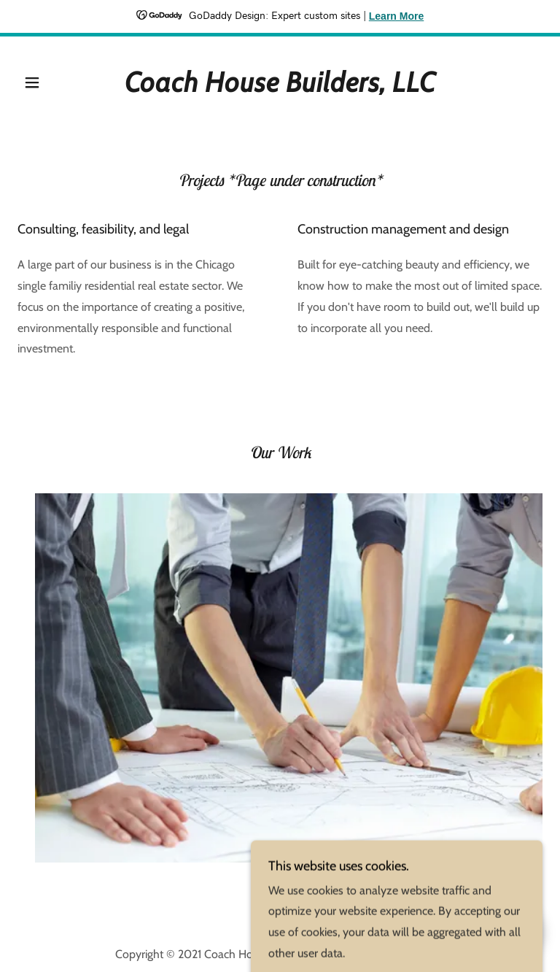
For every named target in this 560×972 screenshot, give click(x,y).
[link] (280, 88)
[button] (47, 82)
